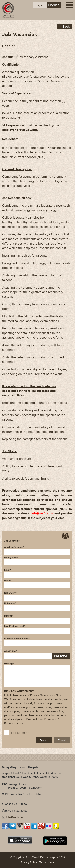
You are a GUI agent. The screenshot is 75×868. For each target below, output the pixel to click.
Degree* (9, 616)
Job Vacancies (12, 541)
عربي (40, 4)
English (54, 5)
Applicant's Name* (14, 547)
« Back (65, 27)
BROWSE (61, 656)
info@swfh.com (16, 817)
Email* (7, 570)
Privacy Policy (29, 862)
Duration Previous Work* (17, 639)
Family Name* (11, 558)
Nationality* (10, 593)
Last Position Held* (14, 626)
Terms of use (47, 862)
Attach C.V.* (10, 651)
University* (10, 603)
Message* (9, 664)
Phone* (8, 581)
